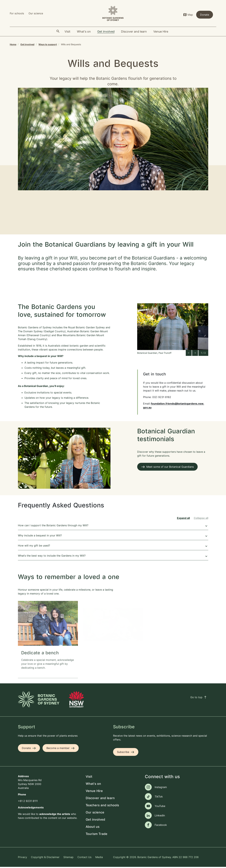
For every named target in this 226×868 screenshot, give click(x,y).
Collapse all (201, 519)
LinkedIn (160, 816)
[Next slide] (195, 354)
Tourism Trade (97, 835)
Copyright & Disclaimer (45, 858)
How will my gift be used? (113, 547)
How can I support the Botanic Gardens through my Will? (113, 527)
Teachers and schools (102, 806)
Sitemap (68, 858)
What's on (93, 785)
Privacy (22, 858)
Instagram (161, 788)
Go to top (199, 698)
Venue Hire (94, 792)
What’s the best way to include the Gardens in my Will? (113, 557)
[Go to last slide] (189, 354)
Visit (89, 778)
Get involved (27, 44)
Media (99, 858)
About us (93, 828)
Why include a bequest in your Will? (113, 537)
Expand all (183, 519)
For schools (17, 13)
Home (13, 44)
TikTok (159, 798)
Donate (205, 15)
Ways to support (48, 44)
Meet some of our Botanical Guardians (170, 468)
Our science (36, 13)
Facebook (161, 826)
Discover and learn (100, 799)
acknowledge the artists (55, 815)
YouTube (160, 807)
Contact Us (84, 858)
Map (190, 15)
